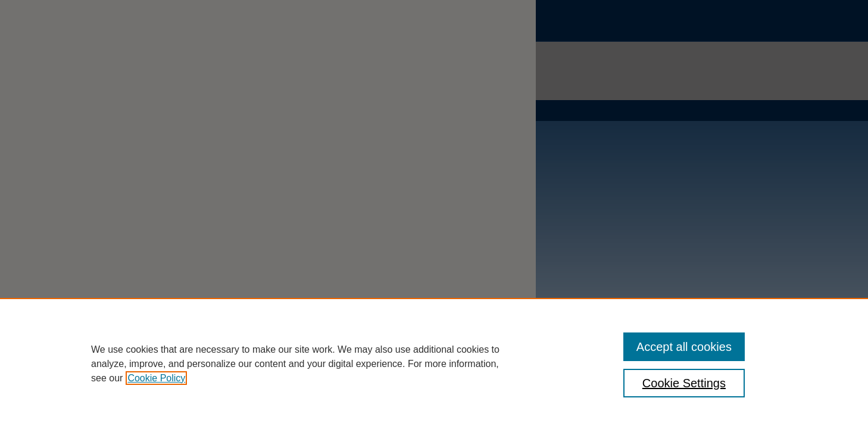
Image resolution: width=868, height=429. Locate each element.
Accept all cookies (684, 347)
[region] (434, 363)
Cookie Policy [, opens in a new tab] (156, 378)
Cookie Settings (684, 383)
